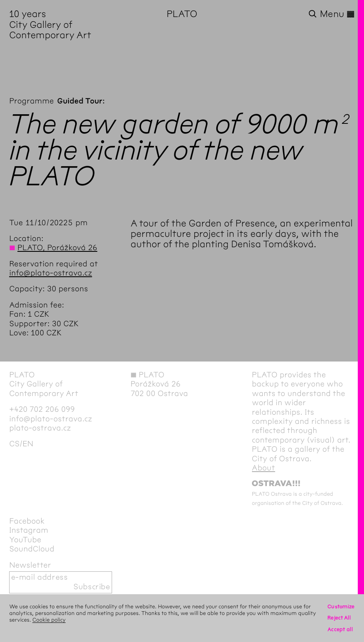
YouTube (25, 540)
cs (14, 444)
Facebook (27, 521)
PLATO (182, 14)
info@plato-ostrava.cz (51, 273)
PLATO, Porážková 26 (57, 248)
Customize (341, 607)
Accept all (340, 630)
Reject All (339, 618)
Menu (337, 14)
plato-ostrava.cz (40, 428)
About (264, 468)
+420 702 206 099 (42, 410)
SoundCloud (32, 549)
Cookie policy (49, 620)
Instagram (29, 530)
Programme (32, 101)
